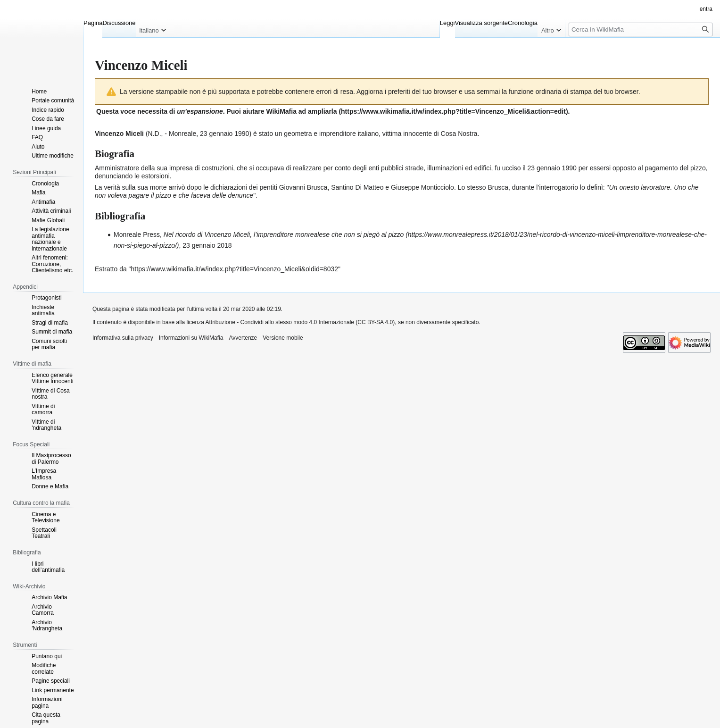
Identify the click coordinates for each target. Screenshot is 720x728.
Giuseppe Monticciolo (422, 187)
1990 (242, 134)
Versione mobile (283, 338)
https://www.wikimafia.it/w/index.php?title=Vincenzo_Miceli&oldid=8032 (235, 269)
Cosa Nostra (459, 134)
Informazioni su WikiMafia (191, 338)
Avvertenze (243, 338)
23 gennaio (216, 134)
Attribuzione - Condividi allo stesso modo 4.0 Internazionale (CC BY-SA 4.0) (300, 322)
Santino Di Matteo (357, 187)
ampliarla (322, 111)
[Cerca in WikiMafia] (641, 29)
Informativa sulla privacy (123, 338)
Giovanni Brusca (303, 187)
